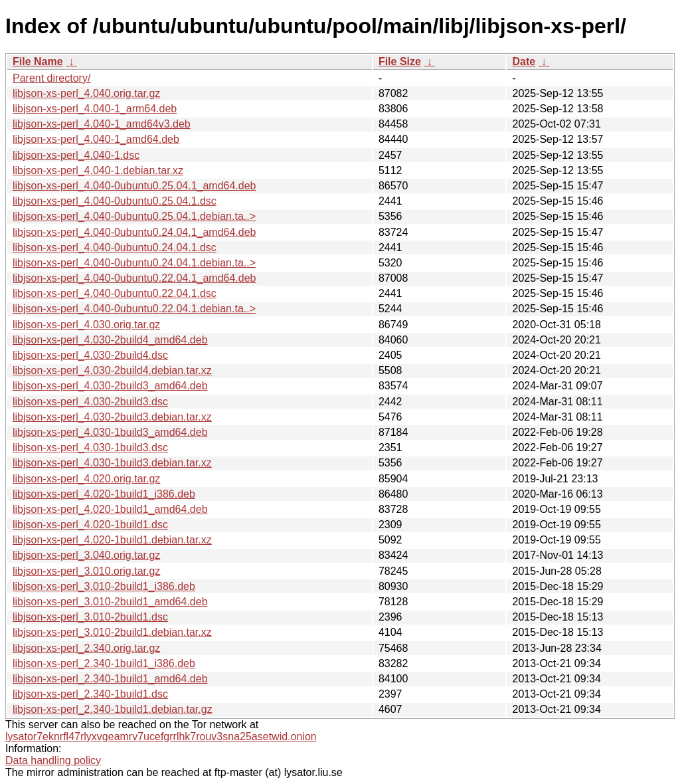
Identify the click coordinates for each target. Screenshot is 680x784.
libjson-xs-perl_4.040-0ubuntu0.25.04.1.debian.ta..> (134, 216)
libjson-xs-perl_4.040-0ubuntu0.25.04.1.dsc (115, 201)
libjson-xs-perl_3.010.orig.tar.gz (86, 571)
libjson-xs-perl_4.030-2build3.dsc (90, 402)
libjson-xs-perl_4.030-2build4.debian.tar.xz (112, 370)
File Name (38, 61)
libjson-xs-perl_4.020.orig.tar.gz (86, 479)
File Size (400, 61)
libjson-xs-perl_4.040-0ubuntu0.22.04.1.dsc (115, 293)
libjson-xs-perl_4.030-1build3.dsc (90, 447)
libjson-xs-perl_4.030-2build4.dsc (90, 355)
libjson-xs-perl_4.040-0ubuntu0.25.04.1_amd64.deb (134, 186)
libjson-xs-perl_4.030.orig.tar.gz (86, 325)
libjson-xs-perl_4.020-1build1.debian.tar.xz (112, 540)
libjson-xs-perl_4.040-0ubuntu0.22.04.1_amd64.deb (134, 278)
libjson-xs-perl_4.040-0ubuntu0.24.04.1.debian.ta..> (134, 263)
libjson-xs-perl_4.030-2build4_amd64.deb (110, 340)
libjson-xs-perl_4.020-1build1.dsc (90, 525)
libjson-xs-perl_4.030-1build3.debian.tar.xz (112, 463)
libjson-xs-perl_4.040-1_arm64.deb (95, 109)
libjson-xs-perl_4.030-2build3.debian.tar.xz (112, 417)
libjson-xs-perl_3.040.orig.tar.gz (86, 555)
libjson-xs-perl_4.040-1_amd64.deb (96, 139)
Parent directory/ (51, 78)
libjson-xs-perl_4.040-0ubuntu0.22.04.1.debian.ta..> (134, 309)
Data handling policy (53, 760)
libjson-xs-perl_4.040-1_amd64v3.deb (102, 124)
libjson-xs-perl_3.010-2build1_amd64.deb (110, 602)
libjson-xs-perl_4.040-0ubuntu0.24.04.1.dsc (115, 247)
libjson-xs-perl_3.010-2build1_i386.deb (104, 586)
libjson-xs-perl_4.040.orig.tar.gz (86, 93)
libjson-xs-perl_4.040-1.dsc (76, 155)
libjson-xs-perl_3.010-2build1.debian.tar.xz (112, 632)
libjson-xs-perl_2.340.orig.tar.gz (86, 648)
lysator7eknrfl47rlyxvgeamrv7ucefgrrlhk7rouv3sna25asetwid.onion (161, 736)
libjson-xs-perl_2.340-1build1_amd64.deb (110, 679)
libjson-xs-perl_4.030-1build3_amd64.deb (110, 432)
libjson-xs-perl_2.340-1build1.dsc (90, 694)
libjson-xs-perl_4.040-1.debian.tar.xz (98, 170)
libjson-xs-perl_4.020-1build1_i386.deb (104, 494)
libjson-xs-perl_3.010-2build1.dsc (90, 617)
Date (524, 61)
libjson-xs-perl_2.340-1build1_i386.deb (104, 663)
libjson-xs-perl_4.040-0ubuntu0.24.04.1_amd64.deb (134, 232)
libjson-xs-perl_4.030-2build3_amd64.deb (110, 386)
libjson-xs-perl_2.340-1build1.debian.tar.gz (113, 709)
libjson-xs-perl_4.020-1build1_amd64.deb (110, 509)
